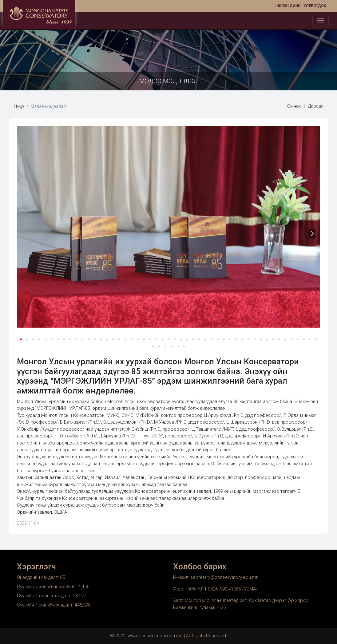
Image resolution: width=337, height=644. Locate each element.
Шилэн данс (288, 6)
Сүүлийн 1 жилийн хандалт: (46, 605)
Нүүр (19, 106)
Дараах (315, 106)
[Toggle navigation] (321, 21)
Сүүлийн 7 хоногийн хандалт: (48, 587)
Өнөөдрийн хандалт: (38, 577)
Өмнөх (294, 106)
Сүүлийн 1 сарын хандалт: (45, 596)
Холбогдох (315, 6)
